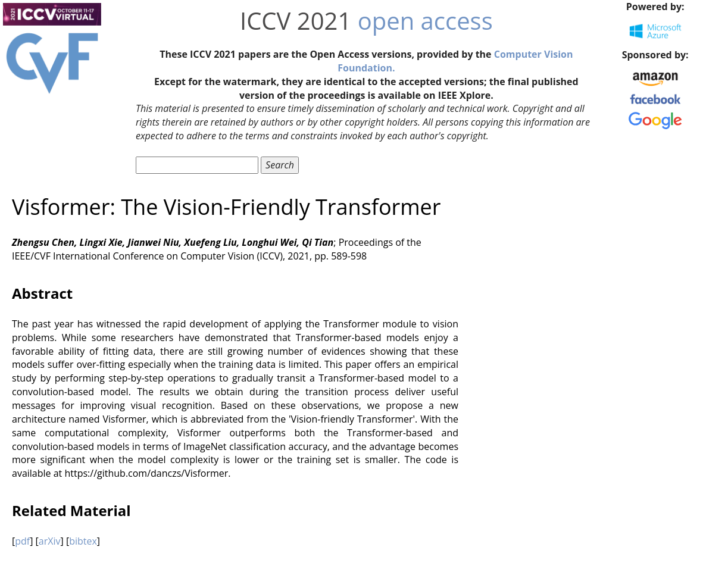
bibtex (83, 541)
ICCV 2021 (296, 21)
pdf (22, 541)
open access (425, 21)
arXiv (50, 541)
